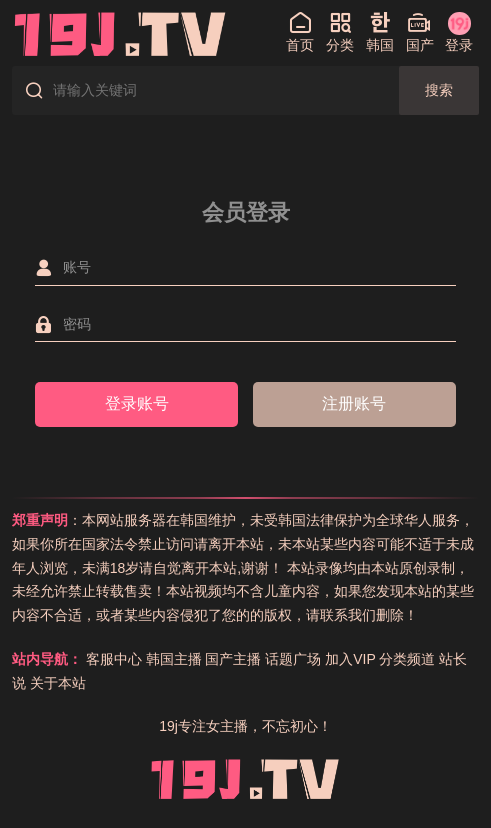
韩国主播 (174, 659)
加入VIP (350, 659)
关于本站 (58, 683)
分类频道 (407, 659)
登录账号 (137, 403)
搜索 (439, 90)
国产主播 (233, 659)
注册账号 (354, 403)
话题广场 (293, 659)
